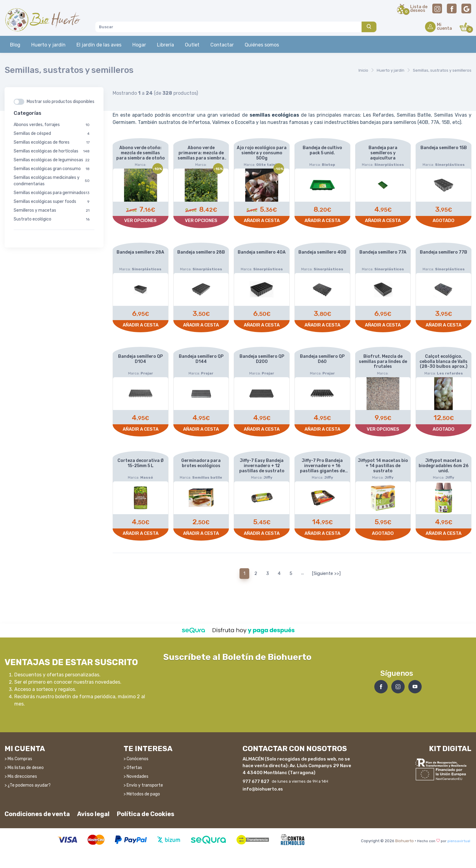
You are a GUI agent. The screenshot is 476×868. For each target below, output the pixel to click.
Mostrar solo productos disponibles (61, 102)
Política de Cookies (146, 814)
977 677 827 (256, 782)
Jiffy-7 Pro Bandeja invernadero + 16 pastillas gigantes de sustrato (322, 468)
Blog (15, 45)
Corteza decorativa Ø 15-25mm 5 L (141, 463)
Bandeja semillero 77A (383, 252)
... (303, 573)
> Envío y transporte (143, 785)
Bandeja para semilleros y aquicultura (383, 153)
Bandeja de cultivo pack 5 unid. (322, 150)
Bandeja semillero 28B (201, 252)
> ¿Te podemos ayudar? (28, 785)
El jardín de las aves (99, 45)
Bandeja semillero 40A (262, 252)
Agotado (444, 220)
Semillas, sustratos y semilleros (442, 70)
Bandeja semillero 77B (444, 252)
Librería (165, 45)
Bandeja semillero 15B (444, 148)
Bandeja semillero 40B (322, 252)
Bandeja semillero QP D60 (322, 359)
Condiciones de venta (37, 814)
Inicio (363, 70)
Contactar (222, 45)
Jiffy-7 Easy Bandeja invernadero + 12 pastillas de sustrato (262, 466)
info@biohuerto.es (263, 789)
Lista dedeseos (419, 9)
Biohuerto (405, 841)
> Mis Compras (18, 759)
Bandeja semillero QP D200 (262, 359)
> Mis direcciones (21, 776)
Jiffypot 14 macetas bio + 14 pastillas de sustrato (383, 466)
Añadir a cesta (262, 220)
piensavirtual (459, 841)
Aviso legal (93, 814)
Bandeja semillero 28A (140, 252)
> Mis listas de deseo (24, 768)
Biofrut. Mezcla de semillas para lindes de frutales (383, 362)
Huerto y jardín (48, 45)
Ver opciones (140, 220)
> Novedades (136, 776)
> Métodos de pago (142, 794)
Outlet (192, 45)
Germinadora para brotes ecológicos (201, 463)
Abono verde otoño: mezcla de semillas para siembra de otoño (141, 153)
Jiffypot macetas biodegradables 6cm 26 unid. (444, 466)
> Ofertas (133, 768)
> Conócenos (136, 759)
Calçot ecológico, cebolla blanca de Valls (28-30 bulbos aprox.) (444, 362)
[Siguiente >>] (326, 573)
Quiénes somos (262, 45)
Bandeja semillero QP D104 (140, 359)
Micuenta (444, 27)
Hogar (139, 45)
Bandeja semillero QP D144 (201, 359)
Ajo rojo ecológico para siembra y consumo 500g (262, 153)
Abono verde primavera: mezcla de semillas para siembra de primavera (201, 155)
